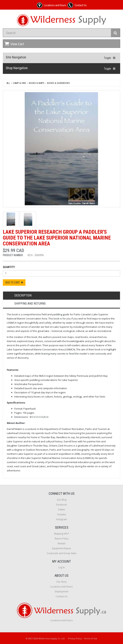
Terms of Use (90, 638)
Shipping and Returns (30, 304)
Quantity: (9, 267)
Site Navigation (16, 57)
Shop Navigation (17, 68)
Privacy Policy (75, 638)
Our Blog (62, 500)
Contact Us (61, 596)
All (8, 83)
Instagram (62, 519)
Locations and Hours (61, 587)
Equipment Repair (62, 548)
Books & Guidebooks (58, 83)
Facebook (61, 505)
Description (23, 295)
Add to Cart (14, 283)
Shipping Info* (62, 534)
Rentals (62, 543)
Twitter (62, 510)
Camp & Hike (19, 83)
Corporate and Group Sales (62, 553)
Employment (62, 592)
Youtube (61, 514)
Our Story (61, 582)
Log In (61, 567)
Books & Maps (37, 83)
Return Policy (62, 539)
